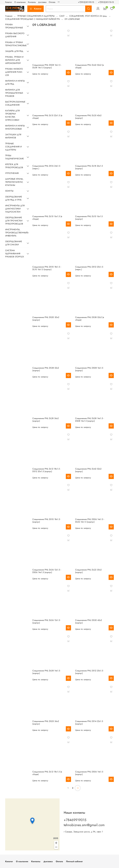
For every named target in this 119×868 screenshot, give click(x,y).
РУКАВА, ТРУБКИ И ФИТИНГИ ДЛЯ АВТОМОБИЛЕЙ (14, 60)
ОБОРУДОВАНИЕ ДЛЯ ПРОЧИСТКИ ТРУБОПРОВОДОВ (14, 221)
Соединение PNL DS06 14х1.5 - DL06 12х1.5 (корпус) (90, 521)
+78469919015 (75, 820)
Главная (9, 16)
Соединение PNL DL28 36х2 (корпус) (46, 420)
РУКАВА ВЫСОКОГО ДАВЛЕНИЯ (15, 35)
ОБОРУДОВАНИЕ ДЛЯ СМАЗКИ (14, 243)
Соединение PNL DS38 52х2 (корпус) (46, 369)
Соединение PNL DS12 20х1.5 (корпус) (89, 672)
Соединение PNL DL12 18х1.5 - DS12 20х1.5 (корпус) (47, 470)
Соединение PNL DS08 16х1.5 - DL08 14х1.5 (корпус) (47, 66)
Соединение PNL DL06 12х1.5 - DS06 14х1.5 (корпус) (47, 571)
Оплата (52, 2)
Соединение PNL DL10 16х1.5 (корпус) (89, 218)
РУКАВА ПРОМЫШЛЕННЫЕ (14, 26)
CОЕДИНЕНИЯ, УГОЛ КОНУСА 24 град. (88, 16)
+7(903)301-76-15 (106, 2)
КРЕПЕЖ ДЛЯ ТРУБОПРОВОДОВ (14, 166)
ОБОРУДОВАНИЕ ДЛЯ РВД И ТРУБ (14, 198)
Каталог (9, 2)
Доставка (42, 2)
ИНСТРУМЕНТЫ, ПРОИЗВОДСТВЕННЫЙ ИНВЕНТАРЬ (15, 233)
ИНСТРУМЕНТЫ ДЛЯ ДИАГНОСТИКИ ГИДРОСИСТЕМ (15, 209)
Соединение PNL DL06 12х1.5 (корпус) (46, 621)
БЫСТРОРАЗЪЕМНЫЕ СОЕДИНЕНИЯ (15, 103)
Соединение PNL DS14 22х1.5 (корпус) (89, 723)
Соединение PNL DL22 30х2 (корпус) (88, 571)
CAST (62, 16)
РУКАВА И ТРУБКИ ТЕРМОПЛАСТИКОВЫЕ (15, 44)
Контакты (32, 2)
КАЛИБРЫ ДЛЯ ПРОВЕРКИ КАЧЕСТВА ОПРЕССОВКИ (12, 115)
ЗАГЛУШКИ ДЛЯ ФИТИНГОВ (13, 136)
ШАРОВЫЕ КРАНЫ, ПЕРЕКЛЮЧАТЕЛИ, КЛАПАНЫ (14, 182)
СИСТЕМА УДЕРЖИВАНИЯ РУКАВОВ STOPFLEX (15, 254)
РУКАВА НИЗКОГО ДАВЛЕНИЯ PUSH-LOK (14, 72)
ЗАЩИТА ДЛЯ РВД (14, 51)
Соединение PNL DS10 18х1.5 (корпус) (46, 521)
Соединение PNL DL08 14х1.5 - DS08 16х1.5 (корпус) (90, 420)
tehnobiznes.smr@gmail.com (84, 825)
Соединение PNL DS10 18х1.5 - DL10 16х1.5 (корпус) (47, 268)
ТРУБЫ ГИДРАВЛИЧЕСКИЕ (15, 157)
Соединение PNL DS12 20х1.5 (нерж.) (89, 268)
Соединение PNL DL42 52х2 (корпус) (88, 470)
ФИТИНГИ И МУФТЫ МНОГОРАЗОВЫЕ (15, 127)
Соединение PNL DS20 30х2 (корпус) (46, 319)
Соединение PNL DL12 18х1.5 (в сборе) (47, 773)
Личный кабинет (74, 861)
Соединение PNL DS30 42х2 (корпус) (89, 621)
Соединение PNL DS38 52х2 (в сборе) (90, 319)
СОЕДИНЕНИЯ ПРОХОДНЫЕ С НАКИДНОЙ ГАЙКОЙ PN (32, 19)
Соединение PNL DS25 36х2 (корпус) (46, 723)
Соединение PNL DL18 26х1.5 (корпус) (89, 167)
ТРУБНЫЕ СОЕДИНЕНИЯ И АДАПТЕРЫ (36, 16)
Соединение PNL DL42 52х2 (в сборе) (89, 66)
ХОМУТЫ (9, 191)
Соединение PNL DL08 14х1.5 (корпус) (46, 672)
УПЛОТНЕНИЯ (12, 173)
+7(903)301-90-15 (86, 2)
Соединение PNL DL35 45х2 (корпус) (88, 117)
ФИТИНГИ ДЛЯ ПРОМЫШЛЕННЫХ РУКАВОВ (14, 93)
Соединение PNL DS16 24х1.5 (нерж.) (46, 167)
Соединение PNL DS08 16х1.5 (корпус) (89, 369)
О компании (20, 2)
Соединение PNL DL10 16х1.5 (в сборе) (47, 218)
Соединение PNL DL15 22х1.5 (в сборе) (47, 117)
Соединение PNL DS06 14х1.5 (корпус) (89, 773)
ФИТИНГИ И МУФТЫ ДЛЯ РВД (15, 82)
